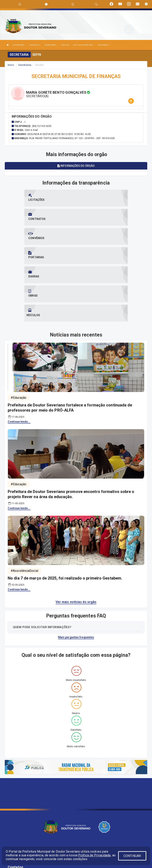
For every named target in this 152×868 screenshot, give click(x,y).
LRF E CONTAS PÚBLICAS (84, 45)
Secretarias (25, 65)
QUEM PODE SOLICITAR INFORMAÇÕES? (42, 570)
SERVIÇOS (65, 45)
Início (11, 65)
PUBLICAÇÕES (104, 45)
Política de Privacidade (94, 855)
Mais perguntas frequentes (76, 580)
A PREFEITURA (19, 45)
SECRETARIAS (51, 45)
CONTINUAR (132, 856)
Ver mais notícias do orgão (76, 544)
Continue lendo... (19, 364)
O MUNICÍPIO (35, 45)
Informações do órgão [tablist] (76, 166)
